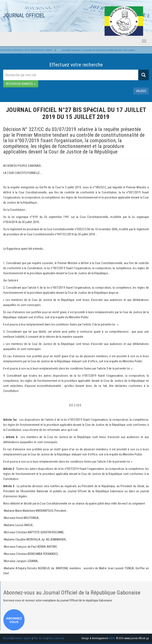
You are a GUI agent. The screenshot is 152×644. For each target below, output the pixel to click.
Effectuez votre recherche (76, 65)
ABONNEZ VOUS (14, 620)
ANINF (112, 638)
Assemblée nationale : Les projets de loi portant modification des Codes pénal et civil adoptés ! (107, 50)
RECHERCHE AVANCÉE (21, 84)
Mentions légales (22, 638)
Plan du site (40, 638)
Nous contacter (56, 638)
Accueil (7, 638)
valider (141, 91)
